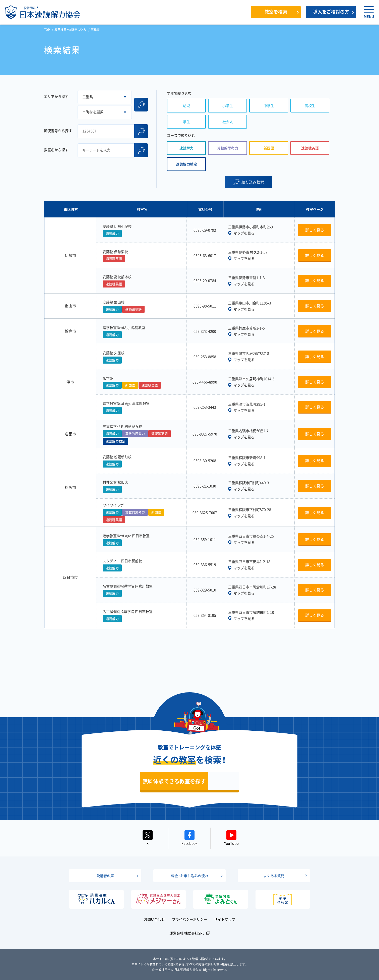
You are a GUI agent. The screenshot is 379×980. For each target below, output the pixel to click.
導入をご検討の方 (331, 12)
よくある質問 (274, 876)
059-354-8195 (205, 615)
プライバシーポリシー (189, 919)
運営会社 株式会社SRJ (187, 933)
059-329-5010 (205, 590)
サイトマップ (225, 919)
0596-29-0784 (205, 280)
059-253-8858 (205, 357)
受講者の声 (105, 876)
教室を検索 (276, 12)
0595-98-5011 (205, 306)
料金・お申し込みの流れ (190, 876)
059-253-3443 (205, 407)
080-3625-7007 (205, 512)
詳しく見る (315, 230)
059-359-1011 (205, 539)
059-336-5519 (205, 564)
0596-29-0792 (205, 230)
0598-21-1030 (205, 486)
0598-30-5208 (205, 460)
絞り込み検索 (253, 182)
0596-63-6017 (205, 255)
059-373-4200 (205, 331)
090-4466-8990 (205, 382)
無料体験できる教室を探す (174, 781)
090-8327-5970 (205, 434)
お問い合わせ (154, 919)
